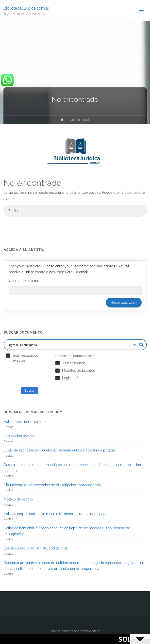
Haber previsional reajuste (25, 422)
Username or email (24, 281)
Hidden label (8, 356)
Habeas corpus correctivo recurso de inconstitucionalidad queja (55, 514)
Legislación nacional (20, 436)
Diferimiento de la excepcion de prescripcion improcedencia (52, 485)
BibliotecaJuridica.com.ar (26, 8)
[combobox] (75, 211)
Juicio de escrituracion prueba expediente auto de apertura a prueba (59, 450)
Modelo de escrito (18, 499)
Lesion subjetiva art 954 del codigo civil (35, 548)
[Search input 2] (69, 345)
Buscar (30, 390)
